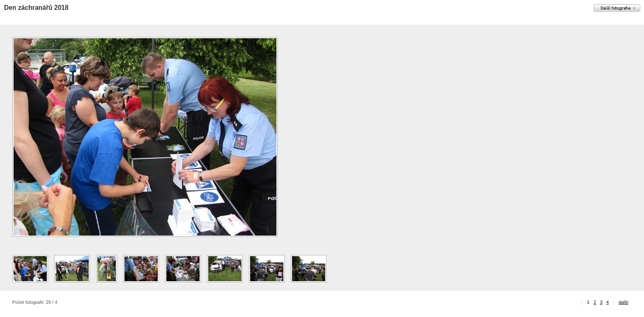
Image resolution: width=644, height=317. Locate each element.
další (623, 302)
